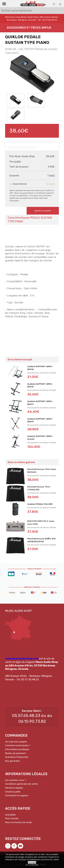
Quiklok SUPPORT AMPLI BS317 (40, 403)
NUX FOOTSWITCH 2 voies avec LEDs (41, 523)
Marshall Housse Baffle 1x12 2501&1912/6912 (41, 540)
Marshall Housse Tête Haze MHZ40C (42, 471)
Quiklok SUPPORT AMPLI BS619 (40, 420)
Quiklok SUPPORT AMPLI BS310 (40, 368)
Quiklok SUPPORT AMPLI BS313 (40, 385)
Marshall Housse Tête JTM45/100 (39, 488)
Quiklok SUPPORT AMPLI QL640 (40, 438)
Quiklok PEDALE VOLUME (40, 504)
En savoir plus (32, 865)
